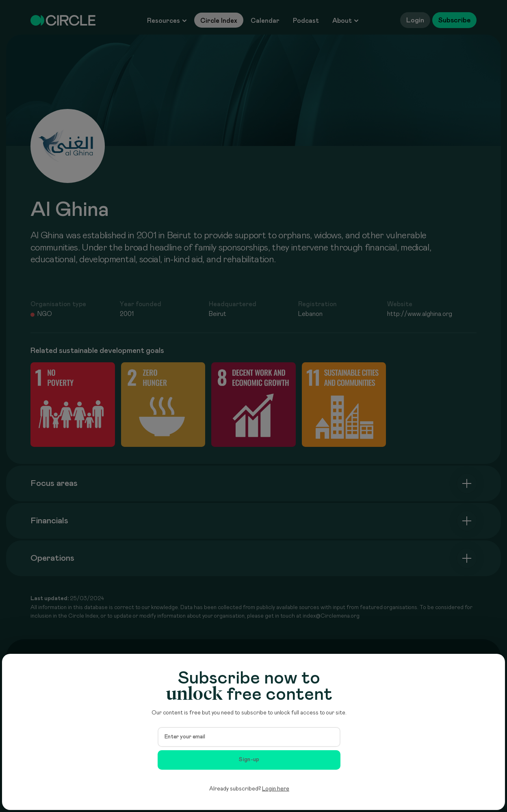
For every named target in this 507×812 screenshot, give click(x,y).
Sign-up (249, 760)
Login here (276, 789)
